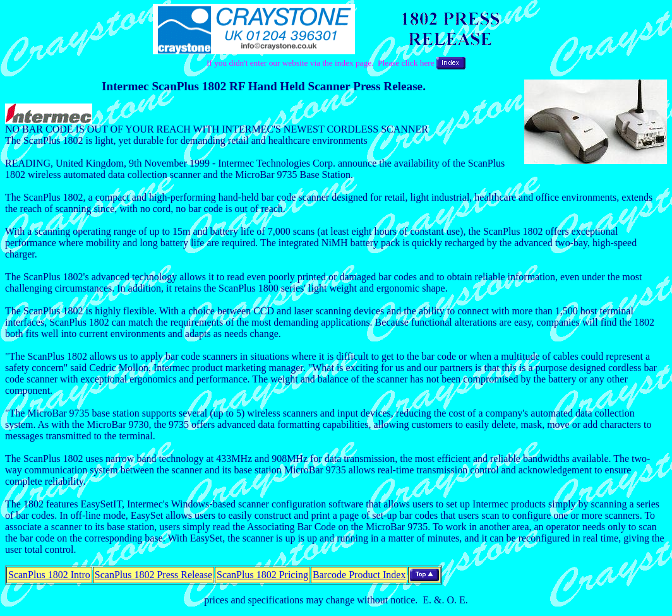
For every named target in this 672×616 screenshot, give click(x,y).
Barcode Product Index (359, 575)
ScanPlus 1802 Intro (49, 575)
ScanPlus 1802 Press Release (153, 575)
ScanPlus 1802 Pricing (262, 575)
